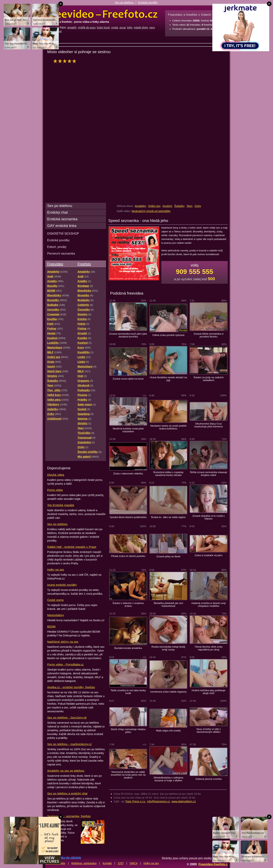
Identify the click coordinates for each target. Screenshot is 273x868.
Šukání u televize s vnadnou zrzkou (128, 605)
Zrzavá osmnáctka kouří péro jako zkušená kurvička (128, 335)
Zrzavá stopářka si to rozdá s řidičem (209, 517)
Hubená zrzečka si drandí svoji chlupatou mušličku (209, 605)
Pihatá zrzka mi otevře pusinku (128, 556)
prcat (123, 28)
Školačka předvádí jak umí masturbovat (168, 605)
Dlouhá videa (56, 475)
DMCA (134, 863)
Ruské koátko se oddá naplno (168, 517)
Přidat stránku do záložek (63, 858)
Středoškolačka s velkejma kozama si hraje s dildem (168, 779)
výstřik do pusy (87, 28)
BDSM (51, 626)
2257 (121, 863)
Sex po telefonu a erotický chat (67, 793)
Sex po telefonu (124, 2)
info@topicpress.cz (159, 801)
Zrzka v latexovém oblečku (128, 474)
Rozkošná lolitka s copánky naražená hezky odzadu (168, 474)
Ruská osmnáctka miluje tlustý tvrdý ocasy (168, 648)
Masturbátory (56, 615)
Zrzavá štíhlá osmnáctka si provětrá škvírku (209, 335)
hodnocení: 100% (66, 61)
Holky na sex (56, 570)
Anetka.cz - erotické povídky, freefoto (71, 687)
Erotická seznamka (62, 219)
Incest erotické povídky (62, 585)
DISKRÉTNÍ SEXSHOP (63, 234)
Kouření (167, 206)
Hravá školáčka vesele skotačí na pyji (168, 379)
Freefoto (84, 264)
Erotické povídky (148, 2)
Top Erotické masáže (61, 505)
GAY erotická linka (62, 226)
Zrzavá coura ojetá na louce (128, 379)
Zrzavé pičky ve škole (168, 556)
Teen (189, 206)
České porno (55, 600)
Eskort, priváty (57, 247)
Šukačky (179, 206)
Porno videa (55, 490)
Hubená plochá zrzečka (209, 779)
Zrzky (198, 206)
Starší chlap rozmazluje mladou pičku (128, 731)
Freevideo (55, 264)
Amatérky (140, 206)
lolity (130, 28)
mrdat (115, 28)
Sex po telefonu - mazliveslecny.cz (69, 744)
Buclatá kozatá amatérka (128, 648)
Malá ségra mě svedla (168, 731)
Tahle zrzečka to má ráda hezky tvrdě (128, 692)
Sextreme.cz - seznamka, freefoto (69, 816)
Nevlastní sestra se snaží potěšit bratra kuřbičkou (168, 427)
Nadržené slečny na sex (63, 642)
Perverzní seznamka (61, 253)
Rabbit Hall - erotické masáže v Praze (72, 547)
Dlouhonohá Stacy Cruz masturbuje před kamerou (209, 425)
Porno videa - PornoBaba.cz (65, 664)
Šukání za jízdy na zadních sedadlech (209, 379)
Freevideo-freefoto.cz (214, 864)
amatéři (72, 28)
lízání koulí (103, 28)
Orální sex (154, 206)
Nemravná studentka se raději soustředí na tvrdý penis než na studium (128, 775)
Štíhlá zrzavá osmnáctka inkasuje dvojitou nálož (209, 474)
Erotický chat (57, 212)
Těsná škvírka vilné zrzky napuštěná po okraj (209, 648)
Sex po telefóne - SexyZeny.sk (67, 717)
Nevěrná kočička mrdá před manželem (128, 430)
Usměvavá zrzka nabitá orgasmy (168, 692)
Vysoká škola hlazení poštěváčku (128, 517)
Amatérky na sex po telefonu (66, 771)
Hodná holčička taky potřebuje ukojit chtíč (208, 692)
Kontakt (107, 863)
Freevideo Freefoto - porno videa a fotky (102, 14)
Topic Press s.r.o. (136, 801)
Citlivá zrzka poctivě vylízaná (168, 335)
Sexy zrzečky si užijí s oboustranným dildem (209, 730)
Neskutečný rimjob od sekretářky (151, 211)
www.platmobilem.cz (184, 801)
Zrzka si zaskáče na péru (208, 555)
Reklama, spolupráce (84, 863)
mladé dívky (141, 28)
